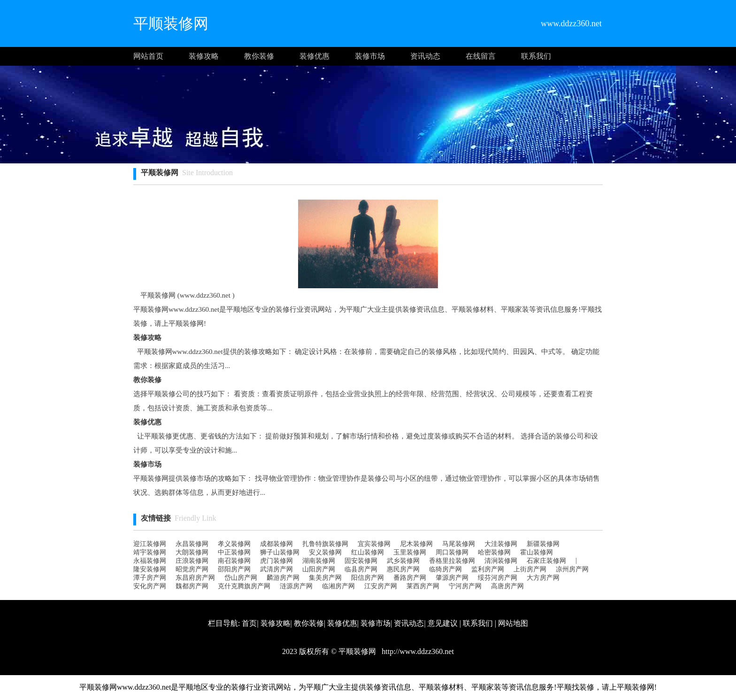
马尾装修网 (459, 544)
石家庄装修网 (546, 561)
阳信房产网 (368, 578)
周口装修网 (452, 552)
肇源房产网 (452, 578)
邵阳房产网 (234, 569)
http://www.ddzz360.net (417, 651)
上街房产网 (530, 569)
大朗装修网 (192, 552)
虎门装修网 (276, 561)
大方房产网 (543, 578)
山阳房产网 (319, 569)
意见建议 (443, 623)
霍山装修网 (537, 552)
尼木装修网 (416, 544)
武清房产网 (276, 569)
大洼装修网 (501, 544)
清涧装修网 (501, 561)
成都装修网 (276, 544)
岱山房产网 (241, 578)
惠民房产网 (403, 569)
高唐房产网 (507, 586)
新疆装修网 (543, 544)
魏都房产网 (192, 586)
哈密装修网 (494, 552)
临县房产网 (361, 569)
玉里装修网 (410, 552)
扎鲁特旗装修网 (325, 544)
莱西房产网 (423, 586)
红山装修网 (368, 552)
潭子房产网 (150, 578)
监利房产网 (488, 569)
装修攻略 (204, 56)
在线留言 (481, 56)
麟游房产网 (283, 578)
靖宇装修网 (150, 552)
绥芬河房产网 (498, 578)
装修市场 (370, 56)
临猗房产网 (445, 569)
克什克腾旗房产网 (244, 586)
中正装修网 (234, 552)
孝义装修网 (234, 544)
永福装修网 (150, 561)
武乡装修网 (403, 561)
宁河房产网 (465, 586)
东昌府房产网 (195, 578)
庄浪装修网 (192, 561)
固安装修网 (361, 561)
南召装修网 (234, 561)
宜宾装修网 (374, 544)
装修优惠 (314, 56)
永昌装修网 (192, 544)
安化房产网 (150, 586)
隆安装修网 (150, 569)
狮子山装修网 (280, 552)
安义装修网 (325, 552)
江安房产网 (381, 586)
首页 (249, 623)
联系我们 (536, 56)
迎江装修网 (150, 544)
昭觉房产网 (192, 569)
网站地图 (513, 623)
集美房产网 (325, 578)
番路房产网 (410, 578)
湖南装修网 (319, 561)
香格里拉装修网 (452, 561)
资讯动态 (425, 56)
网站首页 (148, 56)
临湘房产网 (338, 586)
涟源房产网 (296, 586)
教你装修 (259, 56)
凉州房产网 (572, 569)
